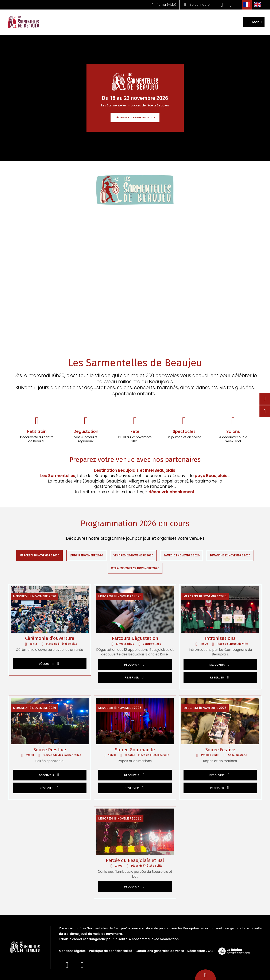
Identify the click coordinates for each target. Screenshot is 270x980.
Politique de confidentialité (111, 951)
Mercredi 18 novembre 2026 (39, 555)
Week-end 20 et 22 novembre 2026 (135, 568)
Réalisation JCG (200, 951)
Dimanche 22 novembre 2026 (230, 555)
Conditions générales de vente (160, 951)
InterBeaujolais (161, 470)
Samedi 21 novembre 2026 (182, 555)
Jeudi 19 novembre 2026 (86, 555)
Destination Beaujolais (116, 470)
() (163, 5)
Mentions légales (72, 951)
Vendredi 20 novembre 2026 (133, 555)
